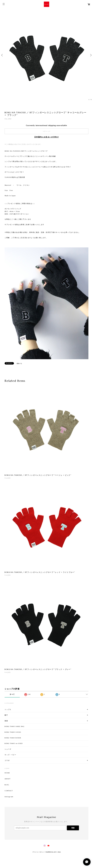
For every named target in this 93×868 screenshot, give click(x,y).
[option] (46, 55)
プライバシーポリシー (39, 852)
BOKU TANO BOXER (13, 738)
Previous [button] (2, 55)
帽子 (6, 715)
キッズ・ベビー (10, 755)
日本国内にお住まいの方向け (47, 137)
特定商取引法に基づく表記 (53, 852)
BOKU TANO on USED (14, 743)
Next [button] (91, 55)
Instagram (9, 797)
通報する (19, 364)
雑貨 (6, 721)
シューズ (8, 749)
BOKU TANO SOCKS (13, 732)
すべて (12, 694)
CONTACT (9, 791)
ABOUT (8, 779)
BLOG (7, 785)
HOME (7, 773)
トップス (8, 709)
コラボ (7, 760)
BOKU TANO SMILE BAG (15, 726)
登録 (73, 828)
